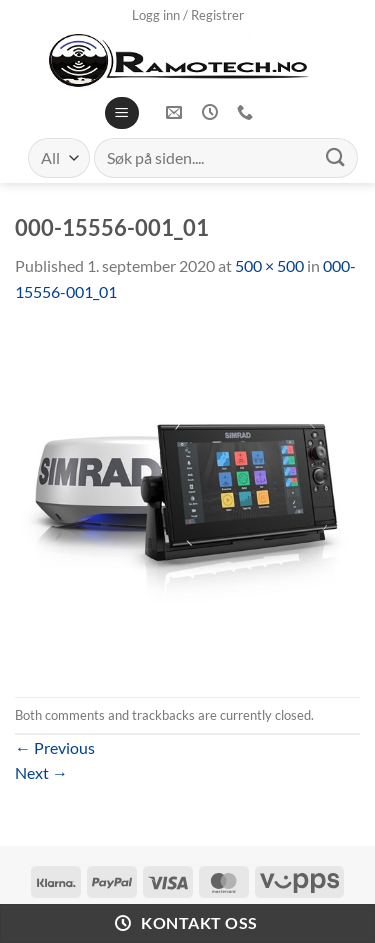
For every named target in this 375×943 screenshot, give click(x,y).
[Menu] (121, 113)
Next (41, 772)
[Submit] (336, 157)
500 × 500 (269, 265)
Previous (55, 747)
